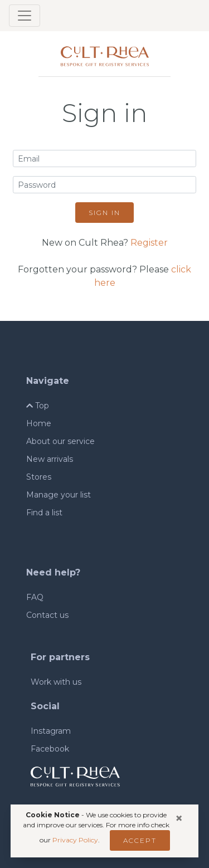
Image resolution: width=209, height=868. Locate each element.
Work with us (56, 682)
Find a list (44, 513)
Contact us (47, 615)
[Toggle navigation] (25, 16)
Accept (140, 840)
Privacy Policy (75, 840)
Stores (39, 477)
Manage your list (59, 495)
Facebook (50, 749)
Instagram (51, 731)
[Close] (179, 818)
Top (38, 406)
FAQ (35, 597)
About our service (60, 441)
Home (39, 423)
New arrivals (50, 459)
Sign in (104, 213)
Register (149, 243)
